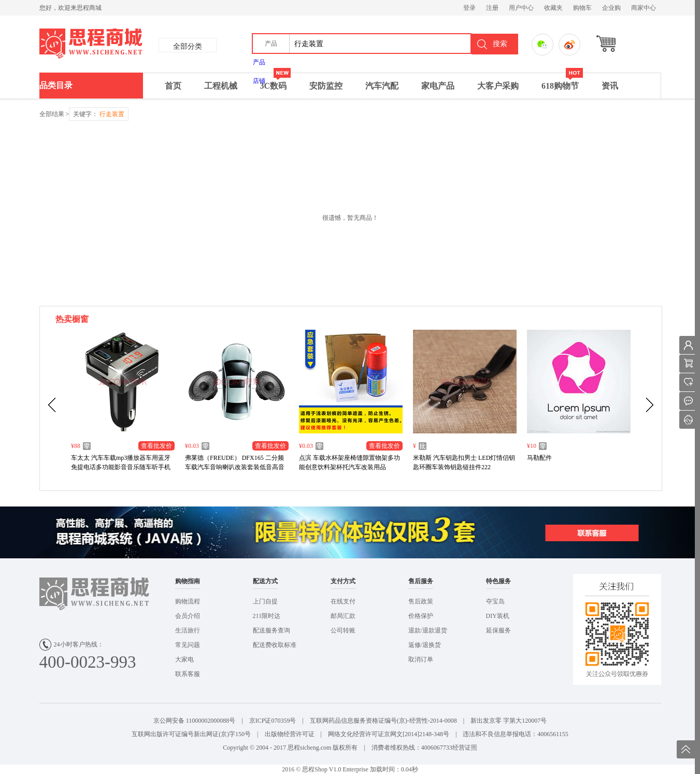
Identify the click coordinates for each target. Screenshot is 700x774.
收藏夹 (553, 8)
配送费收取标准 (275, 645)
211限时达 (267, 616)
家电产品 (438, 86)
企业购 (611, 8)
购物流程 (188, 601)
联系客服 (188, 674)
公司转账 (343, 630)
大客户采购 (498, 86)
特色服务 (498, 581)
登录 (469, 8)
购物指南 (188, 581)
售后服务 (421, 581)
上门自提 (265, 601)
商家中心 (644, 8)
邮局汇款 (343, 616)
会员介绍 (188, 616)
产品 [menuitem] (259, 62)
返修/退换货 (425, 645)
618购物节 (562, 82)
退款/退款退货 (428, 630)
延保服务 (498, 630)
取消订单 (421, 659)
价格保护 (421, 616)
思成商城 (137, 44)
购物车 (582, 8)
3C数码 (276, 82)
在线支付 (343, 601)
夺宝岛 (495, 601)
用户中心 (521, 8)
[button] (271, 44)
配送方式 (265, 581)
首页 (173, 86)
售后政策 (421, 601)
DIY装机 (498, 616)
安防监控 (326, 86)
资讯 (610, 86)
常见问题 (188, 645)
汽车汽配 (382, 86)
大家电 (184, 659)
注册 (492, 8)
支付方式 (343, 581)
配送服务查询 (272, 630)
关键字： (99, 114)
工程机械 (221, 86)
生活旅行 (188, 630)
